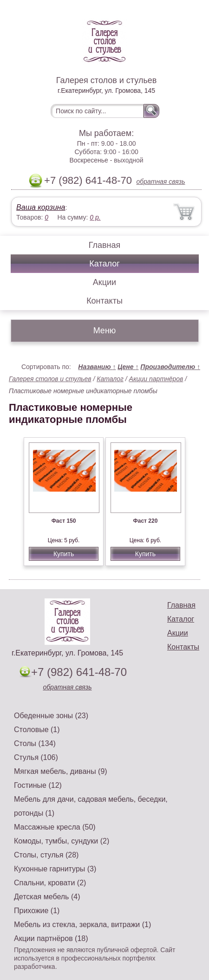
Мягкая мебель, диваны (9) (61, 771)
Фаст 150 (64, 521)
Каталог (104, 264)
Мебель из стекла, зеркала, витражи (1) (82, 925)
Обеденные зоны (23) (51, 716)
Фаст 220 (146, 521)
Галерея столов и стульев (50, 379)
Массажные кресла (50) (55, 827)
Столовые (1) (37, 730)
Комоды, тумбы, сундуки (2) (62, 841)
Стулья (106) (36, 757)
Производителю (170, 367)
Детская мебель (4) (47, 897)
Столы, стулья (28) (46, 855)
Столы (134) (35, 743)
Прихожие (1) (37, 911)
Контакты (104, 301)
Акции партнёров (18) (51, 938)
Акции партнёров (156, 379)
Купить (64, 554)
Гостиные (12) (38, 785)
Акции (104, 282)
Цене (128, 367)
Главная (105, 245)
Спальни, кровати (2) (50, 883)
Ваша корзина (41, 207)
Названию (97, 367)
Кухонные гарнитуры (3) (55, 869)
